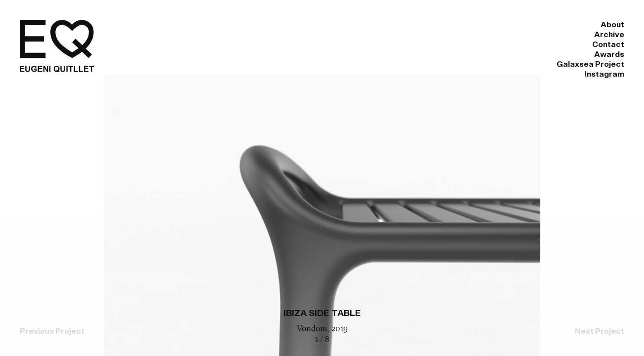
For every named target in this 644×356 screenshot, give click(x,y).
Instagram (604, 25)
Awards (442, 25)
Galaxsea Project (521, 25)
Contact (382, 25)
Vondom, (314, 329)
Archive (321, 25)
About (264, 25)
